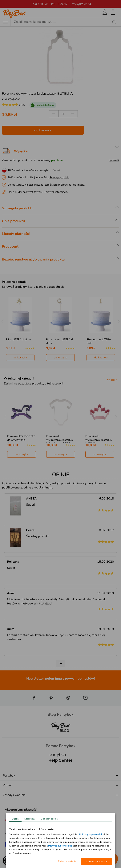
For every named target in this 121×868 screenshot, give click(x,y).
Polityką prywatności (91, 834)
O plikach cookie (49, 819)
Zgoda (15, 819)
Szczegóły (30, 819)
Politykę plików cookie (60, 846)
